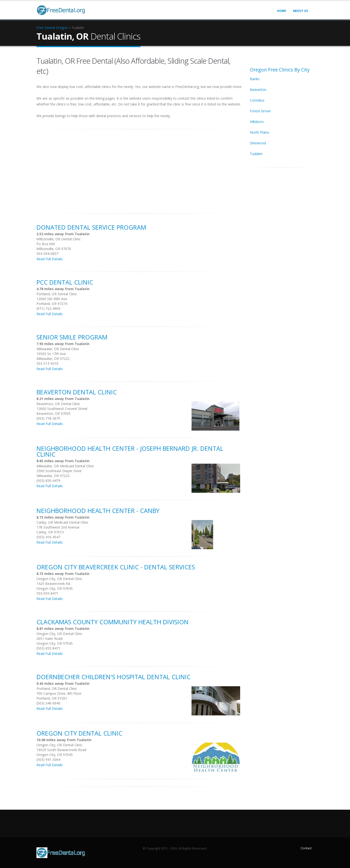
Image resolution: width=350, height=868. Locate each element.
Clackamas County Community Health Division (113, 622)
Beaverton (258, 90)
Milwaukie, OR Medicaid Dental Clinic (65, 466)
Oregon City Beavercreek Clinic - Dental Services (116, 567)
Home (282, 11)
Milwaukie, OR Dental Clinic (58, 349)
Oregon (62, 28)
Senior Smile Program (72, 337)
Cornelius (257, 100)
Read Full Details (50, 259)
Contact (306, 848)
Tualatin (256, 154)
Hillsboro (257, 122)
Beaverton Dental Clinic (77, 392)
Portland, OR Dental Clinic (57, 294)
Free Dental (46, 28)
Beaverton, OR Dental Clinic (58, 404)
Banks (255, 79)
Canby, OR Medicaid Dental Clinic (62, 522)
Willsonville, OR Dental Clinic (59, 239)
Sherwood (258, 143)
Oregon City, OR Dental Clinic (59, 579)
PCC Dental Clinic (65, 282)
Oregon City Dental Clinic (79, 733)
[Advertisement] (140, 169)
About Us (300, 11)
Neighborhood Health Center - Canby (98, 511)
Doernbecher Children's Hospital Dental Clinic (114, 677)
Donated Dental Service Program (91, 227)
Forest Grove (260, 111)
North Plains (260, 132)
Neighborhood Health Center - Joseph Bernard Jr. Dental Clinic (130, 451)
